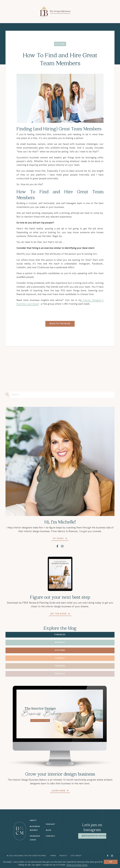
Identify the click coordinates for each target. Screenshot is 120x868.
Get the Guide (59, 614)
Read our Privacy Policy (77, 865)
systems (60, 44)
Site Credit (76, 856)
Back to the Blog (60, 324)
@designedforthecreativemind (99, 836)
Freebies (60, 666)
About (33, 820)
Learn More (59, 791)
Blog (49, 830)
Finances (60, 635)
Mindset (60, 642)
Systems (60, 650)
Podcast (60, 674)
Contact (51, 836)
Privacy (63, 856)
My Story (59, 539)
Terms (53, 856)
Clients (60, 658)
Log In (104, 12)
